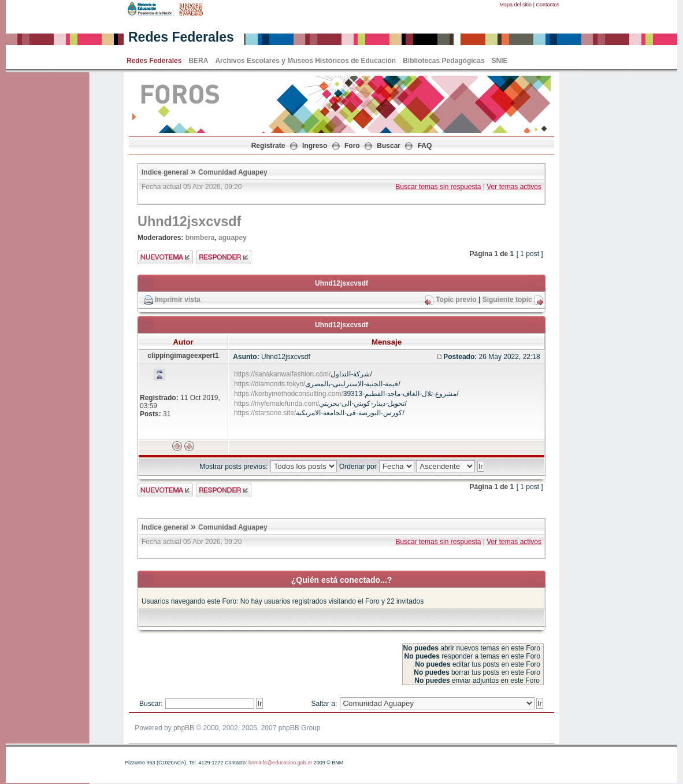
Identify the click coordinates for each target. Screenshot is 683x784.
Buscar (389, 146)
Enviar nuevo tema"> (165, 257)
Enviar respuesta (224, 257)
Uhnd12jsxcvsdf (189, 221)
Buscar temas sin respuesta (438, 187)
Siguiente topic (507, 299)
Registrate (268, 146)
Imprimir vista (178, 299)
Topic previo (456, 299)
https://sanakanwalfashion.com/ (282, 374)
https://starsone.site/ (265, 413)
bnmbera (200, 238)
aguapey (233, 238)
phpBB (184, 728)
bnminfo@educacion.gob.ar (280, 763)
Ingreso (315, 146)
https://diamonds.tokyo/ (270, 384)
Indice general (165, 172)
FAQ (425, 146)
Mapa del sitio (516, 5)
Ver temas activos (514, 187)
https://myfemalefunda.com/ (276, 404)
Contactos (547, 5)
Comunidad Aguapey (233, 172)
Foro (352, 146)
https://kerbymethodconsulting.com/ (289, 394)
